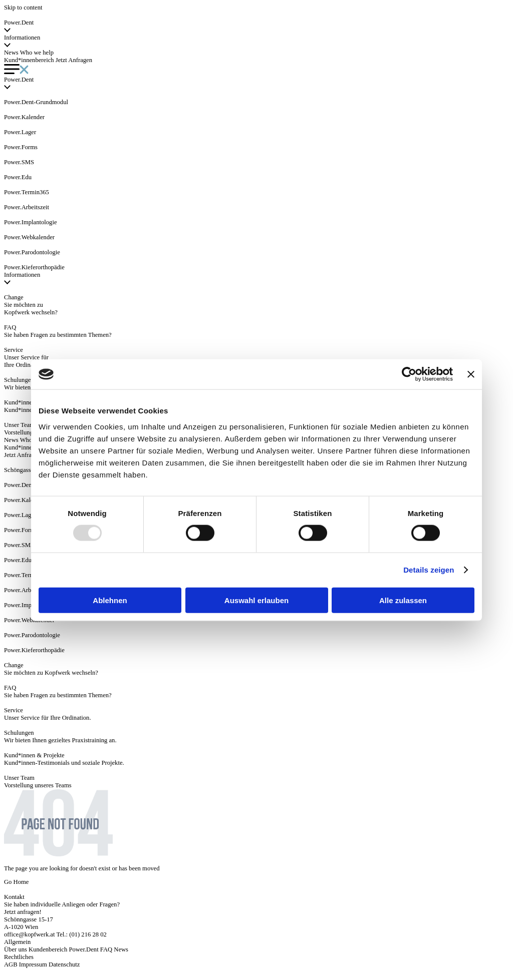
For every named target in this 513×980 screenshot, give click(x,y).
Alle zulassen (403, 600)
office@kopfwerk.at (29, 934)
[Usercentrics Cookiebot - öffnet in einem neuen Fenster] (409, 374)
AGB (11, 964)
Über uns (16, 949)
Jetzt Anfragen (74, 60)
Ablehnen (110, 600)
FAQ (106, 949)
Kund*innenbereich (29, 60)
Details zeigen (429, 570)
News (11, 53)
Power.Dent (83, 949)
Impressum (33, 964)
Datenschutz (64, 964)
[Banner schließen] (471, 374)
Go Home (16, 882)
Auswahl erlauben (256, 600)
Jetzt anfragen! (23, 912)
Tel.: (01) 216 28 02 (81, 934)
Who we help (37, 53)
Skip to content (23, 8)
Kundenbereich (48, 949)
